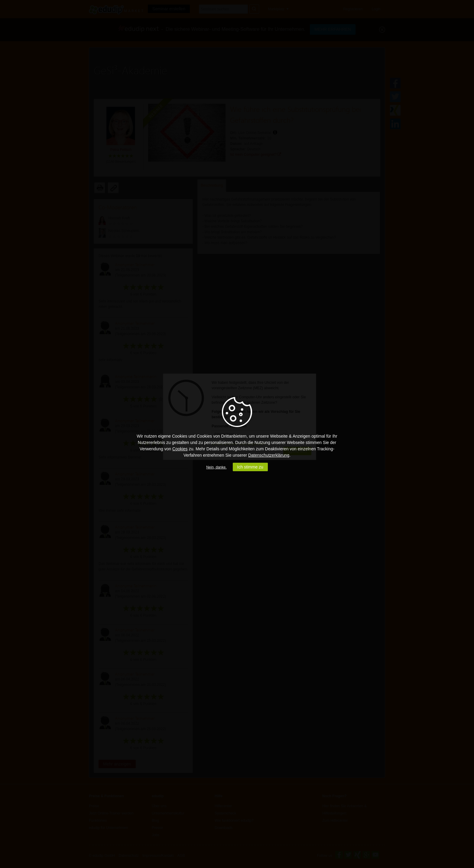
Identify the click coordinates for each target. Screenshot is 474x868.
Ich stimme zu (250, 467)
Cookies (180, 449)
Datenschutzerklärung (269, 455)
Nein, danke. (216, 467)
